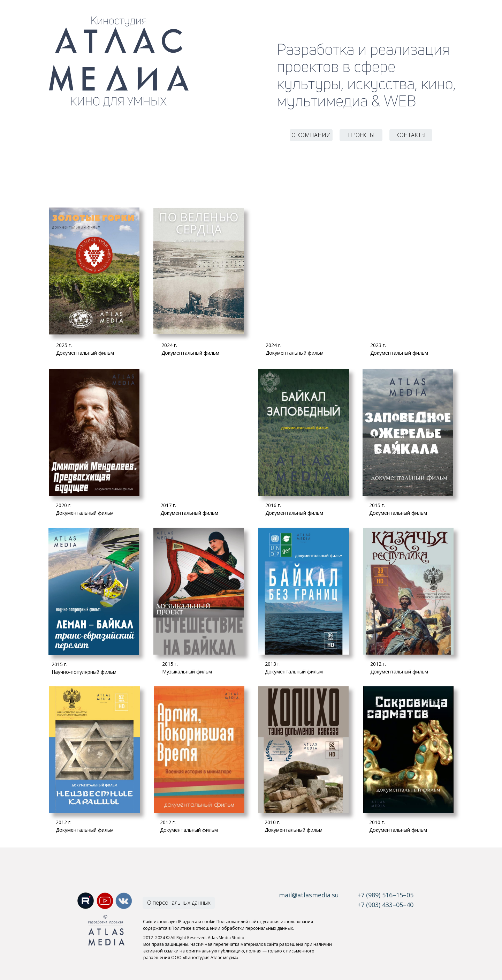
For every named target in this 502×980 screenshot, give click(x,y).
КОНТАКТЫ (411, 135)
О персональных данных (179, 903)
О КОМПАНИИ (311, 135)
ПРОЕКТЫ (361, 135)
